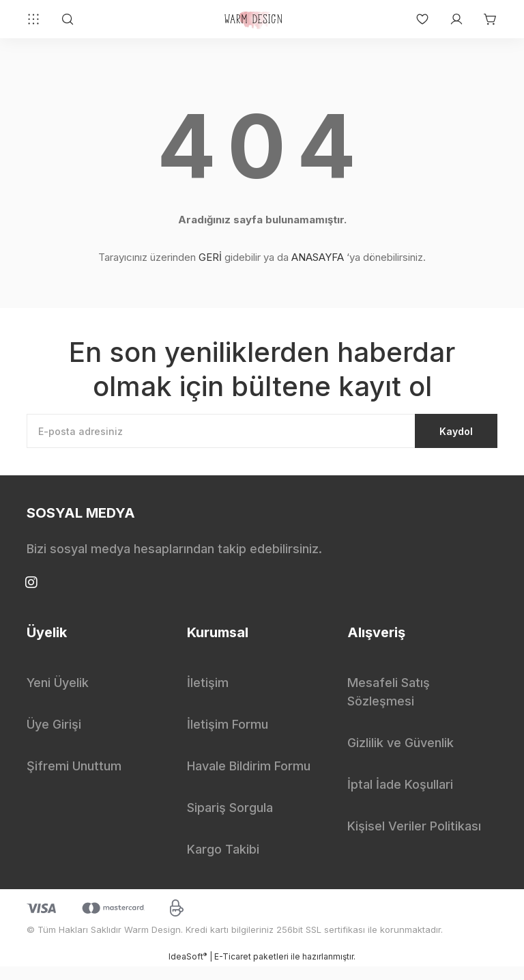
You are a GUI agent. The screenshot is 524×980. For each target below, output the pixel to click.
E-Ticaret (233, 970)
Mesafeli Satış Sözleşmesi (389, 705)
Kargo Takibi (223, 863)
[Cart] (484, 19)
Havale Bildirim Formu (249, 780)
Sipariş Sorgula (230, 821)
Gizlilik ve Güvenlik (401, 756)
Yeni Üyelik (58, 696)
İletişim (208, 696)
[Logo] (255, 19)
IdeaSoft (188, 970)
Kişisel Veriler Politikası (414, 840)
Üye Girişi (54, 738)
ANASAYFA (318, 257)
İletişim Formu (228, 738)
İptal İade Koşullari (400, 798)
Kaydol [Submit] (433, 438)
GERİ (210, 257)
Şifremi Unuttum (74, 780)
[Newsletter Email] (262, 438)
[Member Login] (450, 19)
